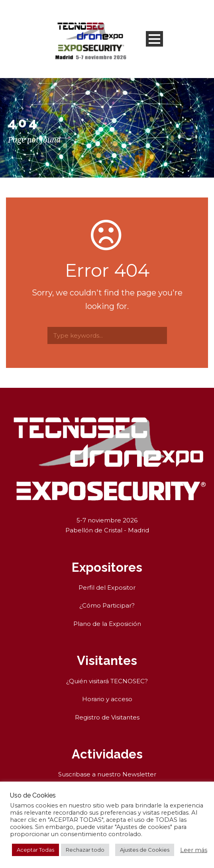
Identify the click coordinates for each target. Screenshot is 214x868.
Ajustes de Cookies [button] (145, 850)
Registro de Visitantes (107, 717)
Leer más (194, 850)
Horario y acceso (107, 699)
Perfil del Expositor (107, 587)
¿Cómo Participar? (107, 605)
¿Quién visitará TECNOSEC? (107, 681)
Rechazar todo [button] (85, 850)
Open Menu (154, 39)
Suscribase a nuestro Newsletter (107, 774)
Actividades (107, 754)
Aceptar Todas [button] (35, 850)
